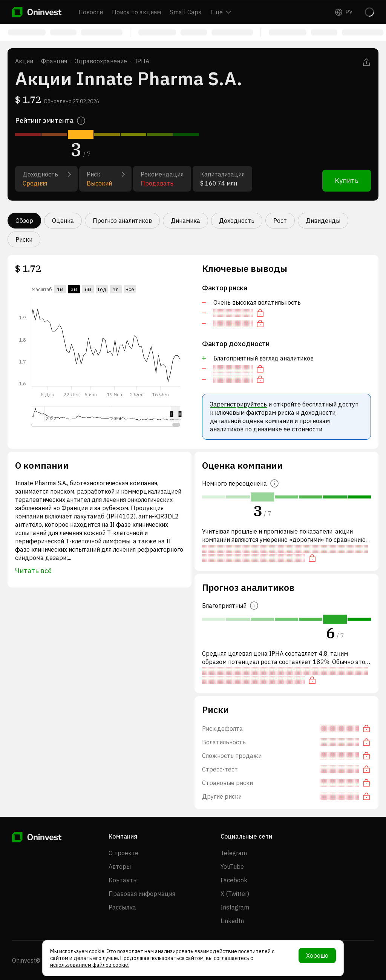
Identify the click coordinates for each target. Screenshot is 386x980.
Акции (24, 61)
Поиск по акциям (136, 12)
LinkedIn (232, 921)
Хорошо (317, 955)
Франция (54, 61)
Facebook (234, 880)
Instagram (235, 907)
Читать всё (33, 571)
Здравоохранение (101, 61)
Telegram (234, 853)
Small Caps (186, 12)
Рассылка (122, 907)
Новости (91, 12)
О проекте (123, 853)
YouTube (232, 867)
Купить (347, 180)
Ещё (221, 12)
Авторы (120, 867)
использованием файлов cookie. (90, 965)
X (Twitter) (235, 894)
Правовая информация (142, 894)
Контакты (123, 880)
